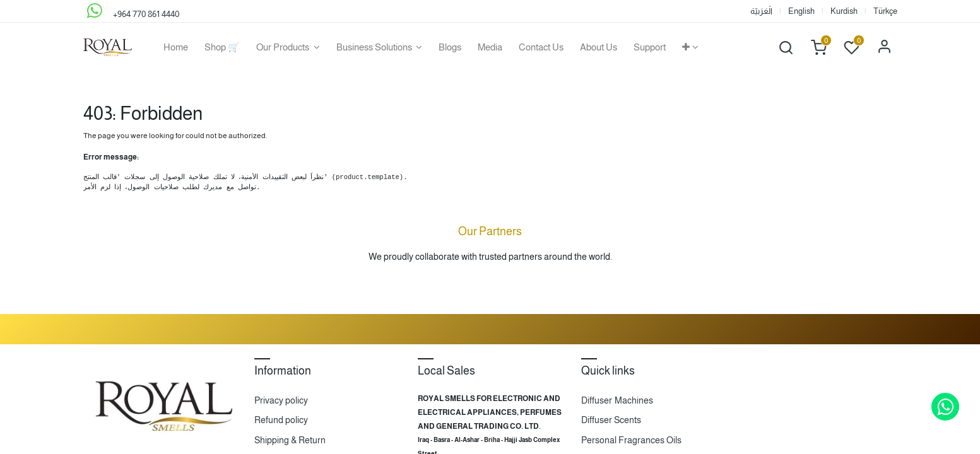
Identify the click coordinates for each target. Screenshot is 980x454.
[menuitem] (176, 47)
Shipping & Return (290, 440)
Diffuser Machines (617, 400)
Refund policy (281, 420)
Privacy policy (281, 400)
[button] (690, 47)
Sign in (885, 47)
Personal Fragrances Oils (631, 440)
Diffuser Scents (611, 420)
